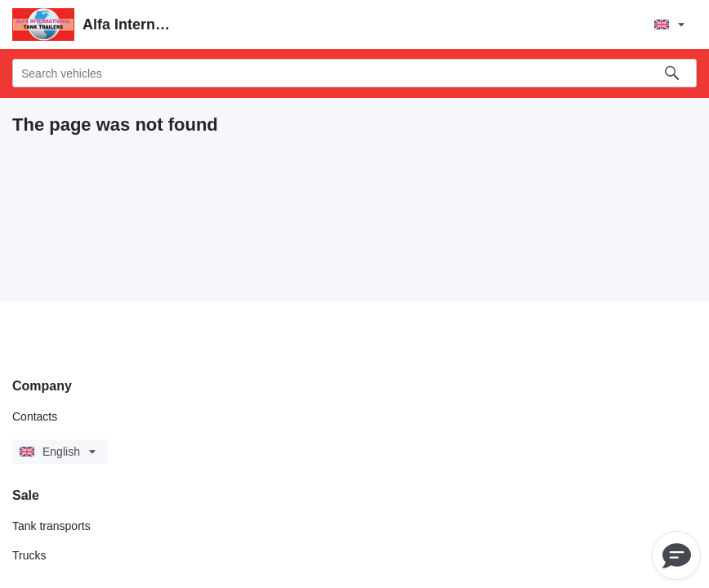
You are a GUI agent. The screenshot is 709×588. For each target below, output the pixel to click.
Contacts (35, 416)
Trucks (29, 555)
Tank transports (51, 526)
